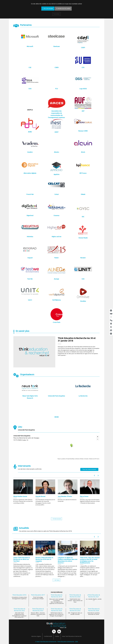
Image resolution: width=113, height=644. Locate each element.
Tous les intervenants (89, 469)
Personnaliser (56, 14)
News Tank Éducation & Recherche (72, 636)
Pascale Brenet (40, 496)
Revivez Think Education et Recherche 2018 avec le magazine (44, 559)
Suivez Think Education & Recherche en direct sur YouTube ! (21, 559)
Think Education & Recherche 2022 (19, 610)
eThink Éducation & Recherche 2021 (94, 596)
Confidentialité (48, 636)
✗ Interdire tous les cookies (63, 8)
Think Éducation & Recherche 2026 (94, 610)
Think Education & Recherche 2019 (57, 596)
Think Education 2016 (19, 595)
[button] (94, 476)
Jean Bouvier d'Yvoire (65, 496)
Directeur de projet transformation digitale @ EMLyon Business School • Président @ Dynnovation (90, 501)
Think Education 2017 (38, 595)
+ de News (57, 580)
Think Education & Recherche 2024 (57, 610)
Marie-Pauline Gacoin (20, 496)
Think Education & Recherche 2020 (75, 596)
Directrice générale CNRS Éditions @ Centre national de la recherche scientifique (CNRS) (23, 501)
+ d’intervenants (56, 519)
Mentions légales (36, 636)
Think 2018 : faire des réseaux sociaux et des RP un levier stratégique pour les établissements (90, 560)
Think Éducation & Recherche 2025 (75, 610)
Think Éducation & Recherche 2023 (38, 610)
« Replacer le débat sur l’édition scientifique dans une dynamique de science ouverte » (68, 560)
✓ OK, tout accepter (48, 8)
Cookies (57, 636)
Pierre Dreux (84, 496)
